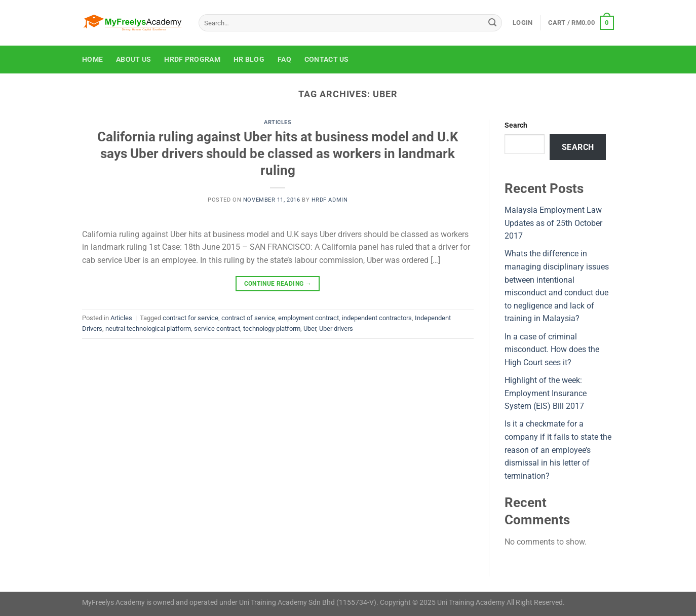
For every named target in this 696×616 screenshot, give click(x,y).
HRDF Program (192, 60)
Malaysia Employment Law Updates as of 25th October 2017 (553, 223)
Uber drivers (336, 329)
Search (516, 125)
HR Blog (249, 60)
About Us (133, 60)
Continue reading (278, 284)
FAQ (284, 60)
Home (92, 60)
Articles (278, 122)
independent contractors (377, 318)
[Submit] (492, 23)
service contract (217, 329)
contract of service (248, 318)
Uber (310, 329)
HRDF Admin (330, 200)
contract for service (190, 318)
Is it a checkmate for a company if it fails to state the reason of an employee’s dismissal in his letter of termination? (558, 450)
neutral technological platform (148, 329)
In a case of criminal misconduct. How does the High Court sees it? (552, 350)
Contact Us (327, 60)
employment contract (308, 318)
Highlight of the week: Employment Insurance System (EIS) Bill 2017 (546, 393)
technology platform (272, 329)
